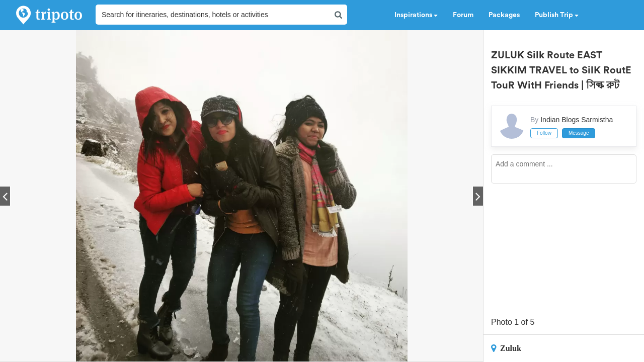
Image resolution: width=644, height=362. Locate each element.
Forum (463, 15)
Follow (544, 133)
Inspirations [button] (416, 15)
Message (579, 133)
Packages (504, 15)
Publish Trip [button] (557, 15)
